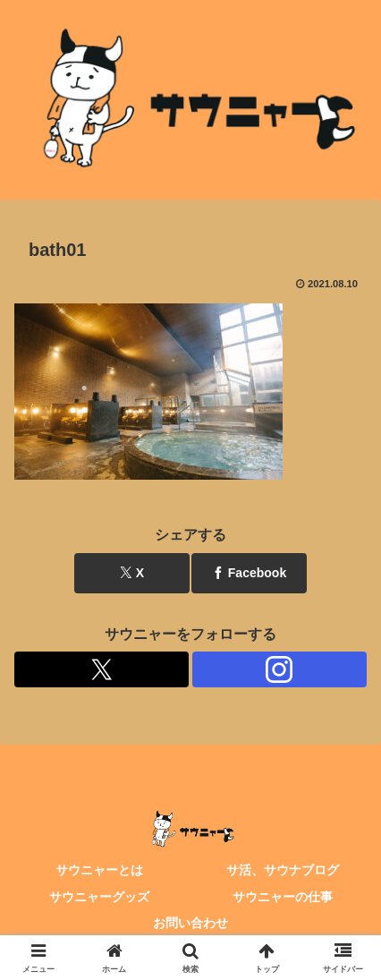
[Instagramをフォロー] (279, 669)
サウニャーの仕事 (283, 897)
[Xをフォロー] (102, 669)
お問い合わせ (190, 923)
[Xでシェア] (131, 573)
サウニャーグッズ (99, 897)
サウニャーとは (99, 870)
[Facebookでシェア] (249, 573)
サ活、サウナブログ (283, 870)
